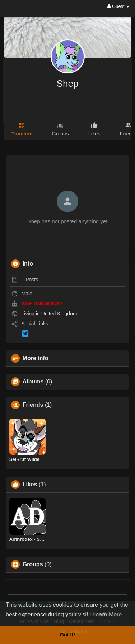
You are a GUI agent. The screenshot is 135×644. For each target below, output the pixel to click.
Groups (33, 564)
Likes (30, 485)
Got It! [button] (67, 635)
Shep (68, 84)
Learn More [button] (107, 614)
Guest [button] (118, 6)
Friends (33, 405)
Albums (33, 382)
